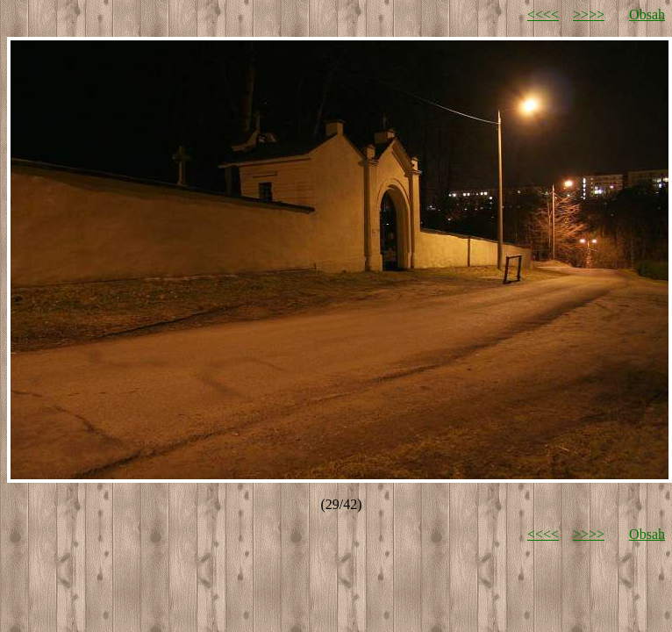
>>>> (589, 14)
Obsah (647, 14)
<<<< (543, 14)
